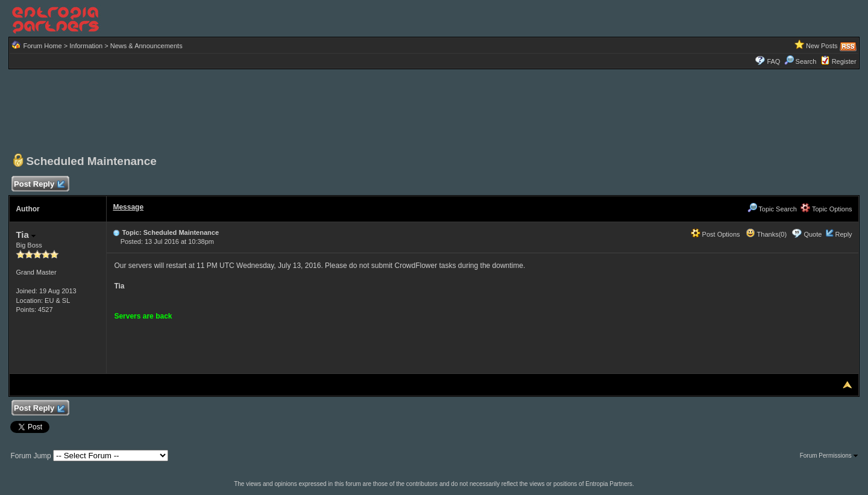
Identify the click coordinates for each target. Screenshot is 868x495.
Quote (813, 234)
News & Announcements (146, 46)
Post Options (715, 234)
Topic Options (826, 209)
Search (800, 61)
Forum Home (42, 46)
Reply (843, 234)
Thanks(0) (766, 234)
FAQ (773, 61)
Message (128, 207)
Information (86, 46)
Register (844, 61)
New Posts (822, 46)
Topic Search (772, 209)
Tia (26, 235)
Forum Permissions (829, 456)
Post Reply (39, 185)
